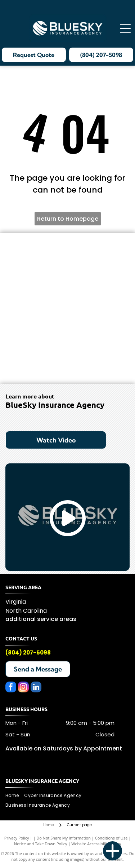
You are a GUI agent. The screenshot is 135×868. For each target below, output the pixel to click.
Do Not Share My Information (64, 838)
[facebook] (11, 688)
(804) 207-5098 (28, 653)
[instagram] (23, 688)
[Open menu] (125, 28)
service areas (57, 619)
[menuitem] (15, 796)
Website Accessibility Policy (96, 844)
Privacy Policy (17, 838)
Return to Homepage (68, 219)
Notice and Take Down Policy (41, 844)
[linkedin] (36, 688)
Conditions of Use (111, 838)
